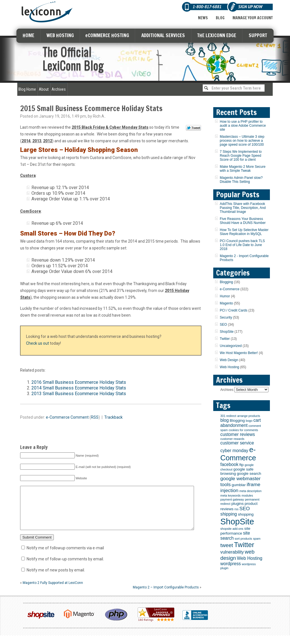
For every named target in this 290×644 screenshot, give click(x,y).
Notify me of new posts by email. (56, 579)
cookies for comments (243, 430)
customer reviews (238, 434)
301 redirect (228, 416)
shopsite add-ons (232, 529)
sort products (244, 539)
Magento (226, 303)
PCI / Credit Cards (234, 310)
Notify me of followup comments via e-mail (65, 556)
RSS (95, 417)
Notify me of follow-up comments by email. (65, 567)
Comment (80, 417)
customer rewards (232, 439)
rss (236, 509)
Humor (225, 296)
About (44, 89)
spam (257, 539)
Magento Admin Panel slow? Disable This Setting (241, 180)
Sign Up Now (250, 7)
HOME (28, 35)
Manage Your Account (253, 18)
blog (225, 420)
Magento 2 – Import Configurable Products (166, 596)
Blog (220, 18)
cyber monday (234, 451)
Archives (59, 89)
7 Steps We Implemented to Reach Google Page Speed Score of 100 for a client (241, 156)
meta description (250, 491)
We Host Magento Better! (239, 353)
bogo (249, 421)
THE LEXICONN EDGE (217, 35)
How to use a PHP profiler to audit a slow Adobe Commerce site (243, 126)
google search (249, 474)
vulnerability (232, 552)
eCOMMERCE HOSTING (107, 35)
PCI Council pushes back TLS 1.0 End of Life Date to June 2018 (242, 245)
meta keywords (231, 495)
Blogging (226, 282)
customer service (237, 443)
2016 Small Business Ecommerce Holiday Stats (79, 382)
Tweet (194, 128)
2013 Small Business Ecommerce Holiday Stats (79, 394)
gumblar (239, 485)
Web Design (229, 360)
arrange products (249, 416)
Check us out (38, 343)
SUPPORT (258, 35)
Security (226, 317)
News (203, 18)
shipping (229, 514)
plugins (237, 504)
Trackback (113, 417)
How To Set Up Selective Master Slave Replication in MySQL (244, 232)
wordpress (231, 564)
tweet (227, 545)
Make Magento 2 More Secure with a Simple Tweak (243, 169)
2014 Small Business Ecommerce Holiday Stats (79, 388)
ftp (241, 465)
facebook (229, 464)
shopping (246, 514)
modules (247, 495)
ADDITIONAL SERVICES (163, 35)
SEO (223, 325)
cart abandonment (241, 423)
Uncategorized (231, 346)
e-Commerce (58, 417)
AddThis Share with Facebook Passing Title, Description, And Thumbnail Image (243, 208)
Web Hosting (229, 367)
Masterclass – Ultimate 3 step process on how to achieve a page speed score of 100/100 (242, 141)
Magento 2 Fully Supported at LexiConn (53, 591)
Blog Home (27, 89)
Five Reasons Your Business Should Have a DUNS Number (243, 221)
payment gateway (232, 499)
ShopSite (227, 332)
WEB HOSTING (60, 35)
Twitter (225, 339)
